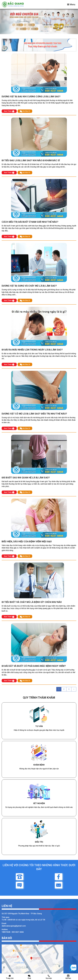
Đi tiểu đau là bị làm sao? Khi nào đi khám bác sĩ (31, 160)
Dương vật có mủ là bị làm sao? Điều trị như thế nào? (34, 414)
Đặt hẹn (68, 977)
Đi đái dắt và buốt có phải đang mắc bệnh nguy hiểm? (34, 666)
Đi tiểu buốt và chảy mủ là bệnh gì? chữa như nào (32, 602)
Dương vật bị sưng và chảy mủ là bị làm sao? (29, 286)
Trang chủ (10, 977)
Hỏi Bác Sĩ (25, 111)
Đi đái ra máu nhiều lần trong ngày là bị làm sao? (32, 350)
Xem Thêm (9, 111)
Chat (29, 977)
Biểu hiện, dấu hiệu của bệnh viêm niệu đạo (27, 542)
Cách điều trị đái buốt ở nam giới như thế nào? (30, 222)
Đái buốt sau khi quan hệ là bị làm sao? (26, 478)
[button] (6, 22)
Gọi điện (49, 977)
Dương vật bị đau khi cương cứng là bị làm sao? (31, 97)
